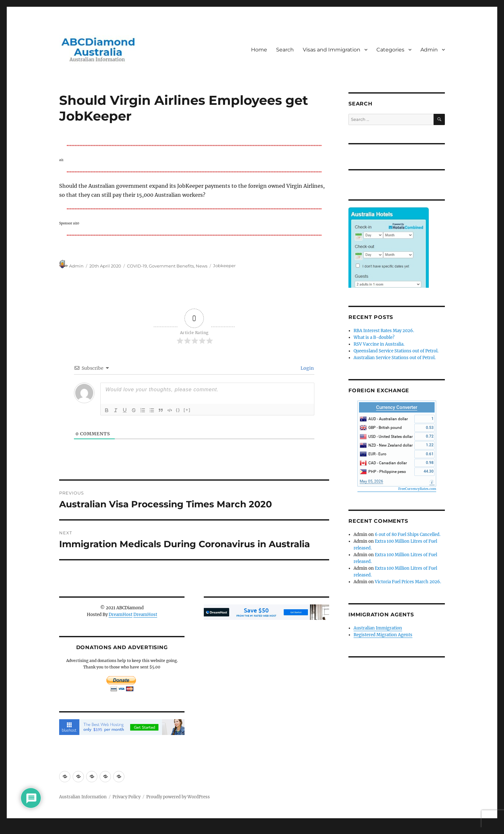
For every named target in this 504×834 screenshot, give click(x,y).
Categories (390, 50)
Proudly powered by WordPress (178, 797)
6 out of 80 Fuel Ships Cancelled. (408, 535)
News (202, 266)
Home (259, 50)
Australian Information (83, 797)
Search (285, 50)
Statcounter (15, 829)
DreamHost (121, 615)
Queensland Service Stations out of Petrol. (396, 351)
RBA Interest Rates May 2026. (384, 331)
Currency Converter (397, 407)
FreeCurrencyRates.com (417, 489)
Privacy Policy (126, 797)
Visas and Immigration (332, 50)
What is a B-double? (374, 337)
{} (178, 410)
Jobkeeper (224, 266)
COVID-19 (137, 266)
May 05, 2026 (371, 481)
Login (307, 368)
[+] (187, 410)
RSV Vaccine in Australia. (379, 344)
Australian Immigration (378, 628)
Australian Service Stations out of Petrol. (395, 358)
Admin (429, 50)
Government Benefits (171, 266)
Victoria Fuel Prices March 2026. (408, 582)
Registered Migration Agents (383, 635)
